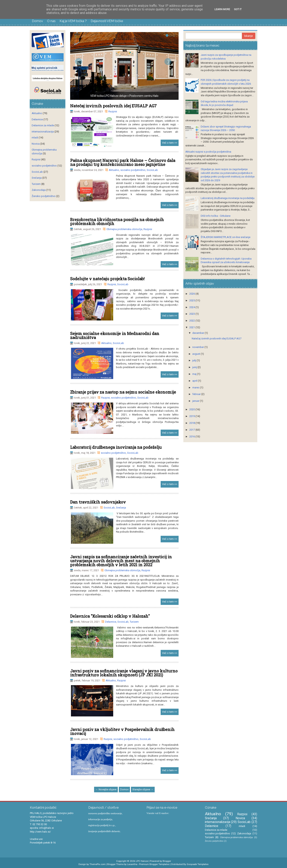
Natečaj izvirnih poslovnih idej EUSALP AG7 (113, 106)
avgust (197, 354)
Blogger (167, 861)
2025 (192, 300)
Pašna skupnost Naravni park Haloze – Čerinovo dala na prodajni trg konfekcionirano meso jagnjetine (123, 162)
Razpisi (113, 111)
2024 (192, 307)
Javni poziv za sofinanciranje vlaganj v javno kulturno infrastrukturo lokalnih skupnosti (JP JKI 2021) (124, 673)
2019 (192, 416)
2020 (192, 409)
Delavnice (111, 622)
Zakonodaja (39, 190)
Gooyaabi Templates (198, 864)
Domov (37, 21)
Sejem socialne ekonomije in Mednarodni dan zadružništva (115, 335)
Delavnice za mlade (43, 125)
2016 (192, 436)
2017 (192, 430)
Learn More (222, 9)
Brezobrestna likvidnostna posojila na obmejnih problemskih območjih (117, 221)
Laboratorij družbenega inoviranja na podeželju (116, 447)
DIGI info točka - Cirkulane (216, 216)
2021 (192, 327)
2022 (192, 321)
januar (196, 401)
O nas (51, 21)
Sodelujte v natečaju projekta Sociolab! (107, 279)
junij (195, 367)
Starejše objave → (143, 789)
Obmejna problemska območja (124, 229)
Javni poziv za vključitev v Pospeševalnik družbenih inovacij (122, 731)
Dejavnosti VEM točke (107, 21)
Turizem (134, 622)
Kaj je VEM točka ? (73, 21)
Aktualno (114, 170)
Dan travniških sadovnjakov (98, 502)
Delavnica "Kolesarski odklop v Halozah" (110, 616)
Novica (36, 144)
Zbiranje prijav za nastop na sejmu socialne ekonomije (123, 392)
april (195, 381)
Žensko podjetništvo (44, 196)
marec (196, 387)
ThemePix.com (97, 864)
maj (195, 374)
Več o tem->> (170, 143)
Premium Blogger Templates (154, 864)
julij (195, 360)
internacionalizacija (43, 132)
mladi (35, 138)
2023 (192, 314)
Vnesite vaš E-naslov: (158, 813)
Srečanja (121, 508)
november (198, 347)
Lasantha (132, 864)
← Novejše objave (106, 789)
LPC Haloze (142, 861)
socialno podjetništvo (133, 170)
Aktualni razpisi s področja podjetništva (208, 152)
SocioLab (152, 170)
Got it (238, 9)
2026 (192, 294)
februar (197, 394)
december (199, 333)
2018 (192, 423)
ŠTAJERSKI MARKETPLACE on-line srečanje (226, 237)
